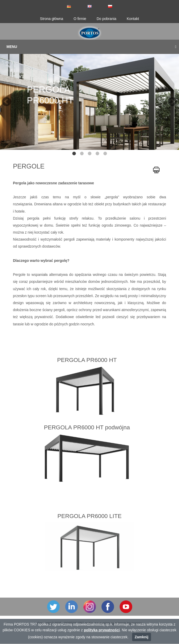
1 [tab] (74, 154)
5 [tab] (105, 154)
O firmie (80, 19)
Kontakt (133, 19)
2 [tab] (82, 154)
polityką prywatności (102, 630)
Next (170, 100)
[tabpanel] (89, 99)
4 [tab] (97, 154)
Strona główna (52, 19)
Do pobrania (106, 19)
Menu (91, 47)
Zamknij (142, 637)
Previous (4, 100)
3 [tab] (90, 154)
